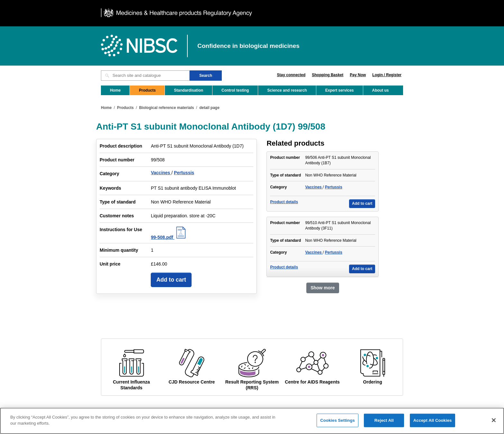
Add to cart (171, 280)
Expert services (340, 90)
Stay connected (291, 75)
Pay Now (358, 75)
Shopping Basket (328, 75)
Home (115, 90)
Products (147, 90)
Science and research (287, 90)
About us (381, 90)
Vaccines (161, 173)
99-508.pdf (169, 237)
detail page (209, 108)
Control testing (235, 90)
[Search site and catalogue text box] (145, 76)
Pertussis (184, 173)
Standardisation (189, 90)
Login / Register (387, 75)
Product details (284, 202)
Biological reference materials (167, 108)
